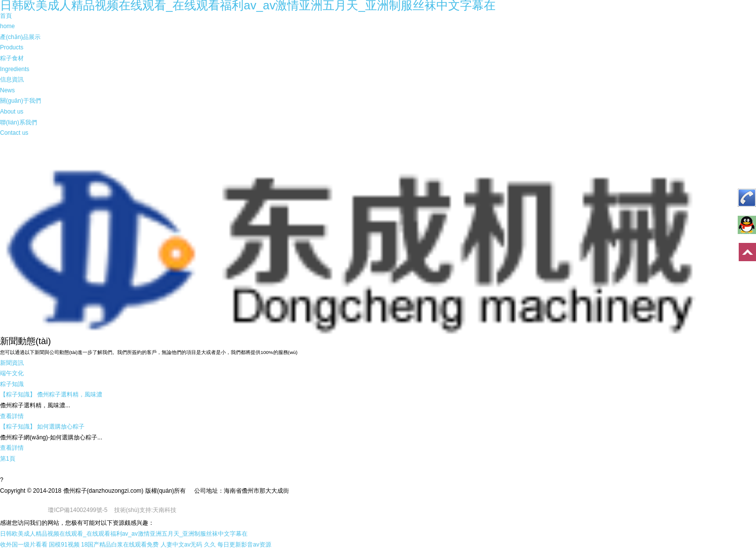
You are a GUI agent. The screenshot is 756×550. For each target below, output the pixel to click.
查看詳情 (12, 416)
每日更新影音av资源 (244, 545)
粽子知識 (12, 384)
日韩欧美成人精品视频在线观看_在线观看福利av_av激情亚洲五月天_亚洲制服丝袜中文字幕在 (124, 534)
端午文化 (12, 373)
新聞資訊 (12, 363)
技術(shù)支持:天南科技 (146, 510)
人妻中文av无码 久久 (188, 545)
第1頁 (8, 459)
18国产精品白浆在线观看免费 (120, 545)
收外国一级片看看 (24, 545)
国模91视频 (64, 545)
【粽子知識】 (18, 394)
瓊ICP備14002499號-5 (78, 510)
